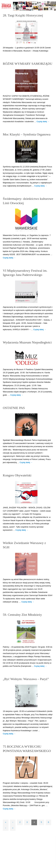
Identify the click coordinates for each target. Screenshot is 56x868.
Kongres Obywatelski (17, 475)
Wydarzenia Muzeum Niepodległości (27, 342)
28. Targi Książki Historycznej (23, 15)
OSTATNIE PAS (14, 408)
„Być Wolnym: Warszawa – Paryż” (26, 679)
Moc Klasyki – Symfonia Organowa (27, 134)
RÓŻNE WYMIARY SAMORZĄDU (28, 64)
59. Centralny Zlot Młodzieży (22, 615)
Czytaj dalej (43, 122)
